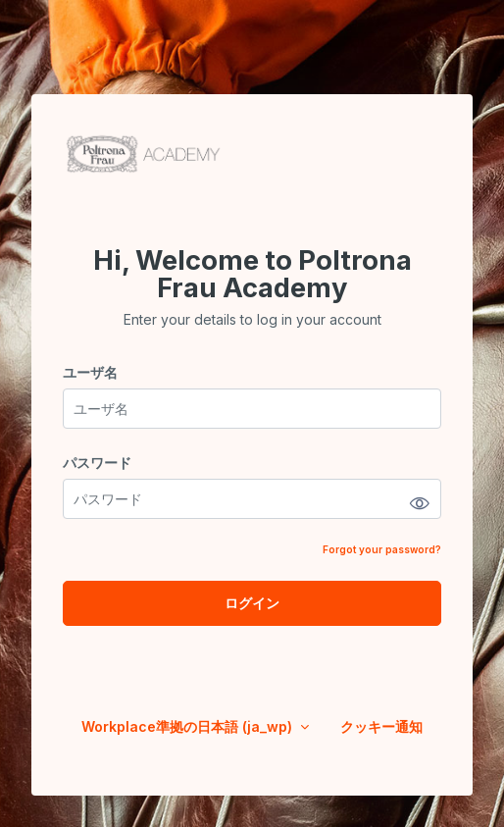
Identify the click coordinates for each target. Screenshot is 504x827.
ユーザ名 (90, 372)
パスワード (97, 463)
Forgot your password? (382, 549)
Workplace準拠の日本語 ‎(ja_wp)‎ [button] (189, 726)
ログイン (252, 603)
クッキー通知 (381, 726)
